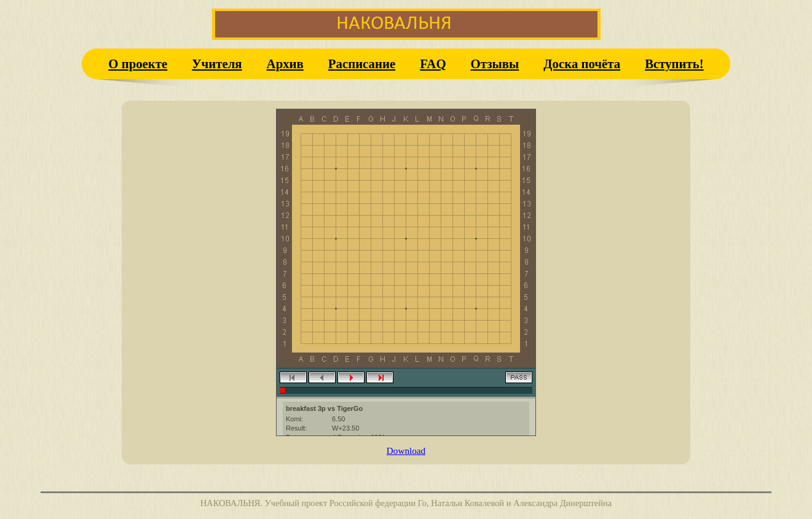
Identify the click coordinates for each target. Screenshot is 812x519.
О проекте (138, 64)
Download (406, 451)
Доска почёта (582, 64)
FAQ (433, 64)
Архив (285, 64)
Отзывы (495, 64)
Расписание (362, 64)
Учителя (217, 64)
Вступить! (674, 64)
